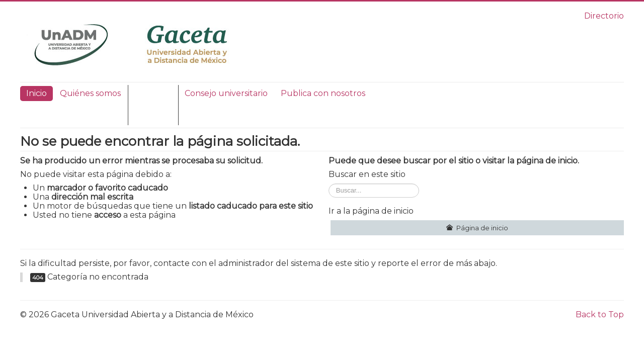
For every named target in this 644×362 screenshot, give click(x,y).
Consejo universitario (226, 93)
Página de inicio (477, 228)
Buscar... (329, 184)
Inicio (36, 93)
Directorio (604, 16)
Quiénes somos (90, 93)
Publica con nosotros (323, 93)
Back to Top (600, 314)
